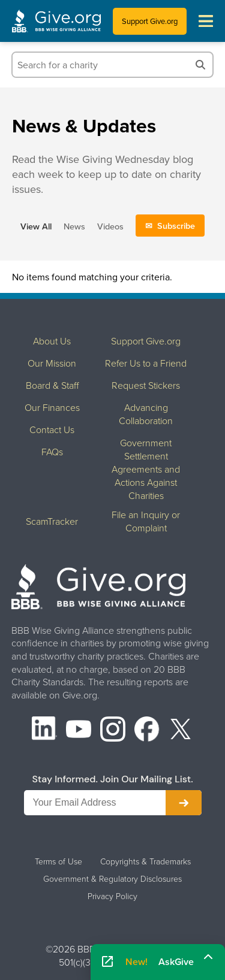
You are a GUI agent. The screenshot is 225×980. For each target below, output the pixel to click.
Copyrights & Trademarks (145, 861)
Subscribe (176, 226)
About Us (52, 341)
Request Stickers (146, 385)
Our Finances (52, 407)
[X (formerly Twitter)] (181, 731)
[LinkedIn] (44, 731)
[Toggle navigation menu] (206, 21)
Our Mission (52, 363)
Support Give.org (150, 21)
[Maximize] (208, 958)
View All (36, 226)
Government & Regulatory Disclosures (112, 879)
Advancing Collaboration (146, 414)
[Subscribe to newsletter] (184, 803)
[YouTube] (79, 731)
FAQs (52, 452)
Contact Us (52, 429)
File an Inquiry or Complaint (146, 521)
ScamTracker (52, 521)
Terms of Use (58, 861)
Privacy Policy (112, 896)
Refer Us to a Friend (146, 363)
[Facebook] (147, 731)
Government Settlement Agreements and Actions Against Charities (146, 469)
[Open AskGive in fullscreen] (107, 962)
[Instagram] (113, 731)
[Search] (200, 65)
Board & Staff (52, 385)
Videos (110, 226)
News (74, 226)
